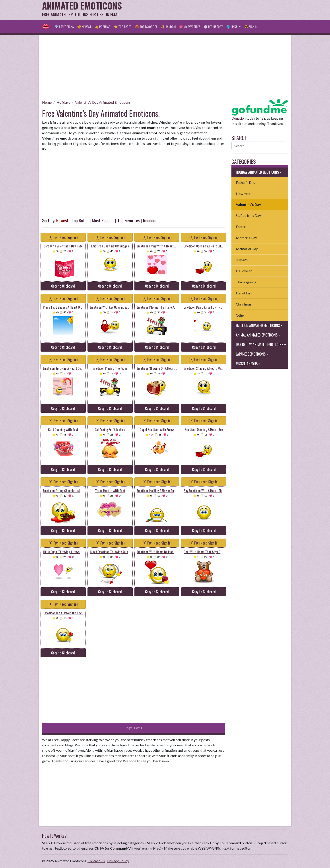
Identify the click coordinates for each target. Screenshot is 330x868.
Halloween (244, 271)
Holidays (63, 102)
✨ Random (168, 26)
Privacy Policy (118, 861)
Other (240, 315)
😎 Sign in (251, 26)
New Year (243, 194)
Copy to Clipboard (63, 286)
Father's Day (246, 182)
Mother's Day (246, 238)
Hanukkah (244, 293)
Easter (241, 227)
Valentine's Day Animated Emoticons (103, 102)
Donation (239, 118)
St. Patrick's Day (248, 215)
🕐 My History (213, 26)
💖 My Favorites (190, 26)
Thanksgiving (246, 282)
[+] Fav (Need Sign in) (63, 237)
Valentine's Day (248, 204)
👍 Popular (103, 26)
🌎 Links (232, 26)
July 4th (242, 260)
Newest (62, 220)
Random (150, 220)
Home (47, 102)
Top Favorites (129, 220)
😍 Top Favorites (146, 26)
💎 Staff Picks (64, 26)
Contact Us (96, 861)
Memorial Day (247, 249)
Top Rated (80, 220)
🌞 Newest (84, 26)
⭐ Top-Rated (123, 26)
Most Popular (103, 220)
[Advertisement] (207, 10)
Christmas (244, 304)
